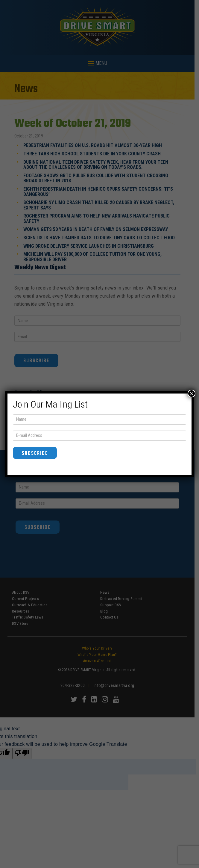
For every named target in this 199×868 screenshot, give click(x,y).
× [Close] (192, 394)
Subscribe (35, 453)
